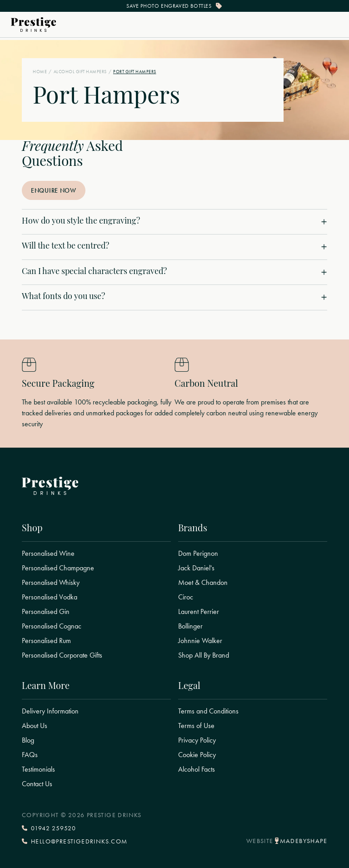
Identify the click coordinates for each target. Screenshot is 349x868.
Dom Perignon (198, 554)
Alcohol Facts (197, 769)
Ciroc (186, 597)
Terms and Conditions (208, 711)
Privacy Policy (197, 740)
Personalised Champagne (58, 568)
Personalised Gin (46, 612)
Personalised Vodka (50, 597)
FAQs (30, 755)
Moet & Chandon (203, 583)
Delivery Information (50, 711)
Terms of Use (196, 726)
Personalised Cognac (52, 626)
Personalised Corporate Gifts (62, 655)
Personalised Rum (46, 641)
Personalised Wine (48, 554)
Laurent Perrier (199, 612)
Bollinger (190, 626)
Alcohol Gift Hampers (80, 72)
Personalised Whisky (51, 583)
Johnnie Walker (200, 641)
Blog (28, 740)
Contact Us (37, 784)
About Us (35, 726)
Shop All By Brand (204, 655)
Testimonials (38, 769)
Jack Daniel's (196, 568)
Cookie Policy (197, 755)
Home (40, 72)
